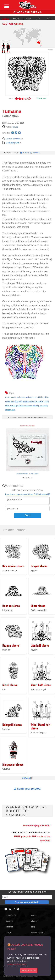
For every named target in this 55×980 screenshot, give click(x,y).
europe (16, 18)
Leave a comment (11, 139)
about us (9, 921)
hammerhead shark (29, 397)
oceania (5, 18)
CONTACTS (11, 916)
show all (27, 778)
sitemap (9, 932)
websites (9, 927)
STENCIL (35, 153)
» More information (17, 964)
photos (34, 921)
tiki (39, 397)
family (46, 401)
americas (27, 18)
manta (13, 397)
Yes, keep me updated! (27, 902)
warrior (13, 405)
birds (17, 401)
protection (20, 405)
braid (32, 401)
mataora (26, 401)
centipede (39, 401)
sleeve (7, 397)
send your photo (11, 143)
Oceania (19, 24)
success (29, 405)
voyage (8, 410)
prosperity (44, 405)
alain (13, 410)
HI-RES (24, 153)
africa (49, 18)
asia (38, 18)
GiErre (15, 127)
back (50, 50)
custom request (38, 932)
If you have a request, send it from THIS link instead (27, 494)
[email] (27, 897)
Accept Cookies (29, 970)
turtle (19, 397)
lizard (43, 397)
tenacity (36, 405)
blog (33, 927)
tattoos (34, 916)
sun (12, 401)
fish (21, 401)
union (7, 405)
